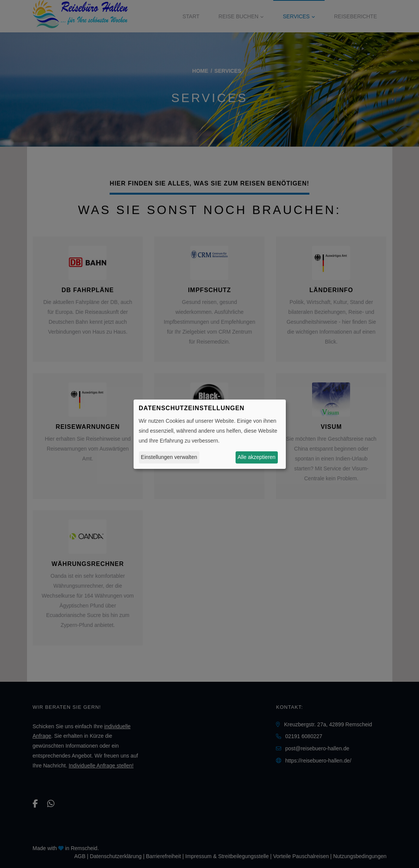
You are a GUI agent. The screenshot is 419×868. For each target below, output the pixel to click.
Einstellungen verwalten (169, 457)
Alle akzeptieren (256, 457)
